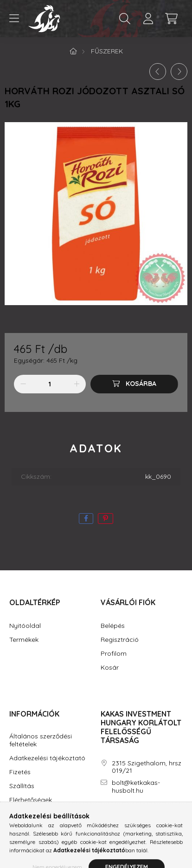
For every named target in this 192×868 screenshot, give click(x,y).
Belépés (113, 626)
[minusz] (23, 384)
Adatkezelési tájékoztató (47, 758)
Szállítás (22, 786)
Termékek (24, 640)
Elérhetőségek (31, 800)
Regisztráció (120, 640)
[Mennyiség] (50, 384)
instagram (121, 817)
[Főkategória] (73, 51)
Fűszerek (107, 51)
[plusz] (77, 384)
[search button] (125, 19)
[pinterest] (106, 519)
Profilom (114, 654)
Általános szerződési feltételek (41, 740)
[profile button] (148, 19)
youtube (140, 817)
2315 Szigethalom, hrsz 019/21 (147, 767)
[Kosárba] (134, 384)
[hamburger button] (14, 19)
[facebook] (86, 519)
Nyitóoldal (25, 626)
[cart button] (171, 19)
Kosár (110, 668)
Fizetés (20, 772)
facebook (102, 817)
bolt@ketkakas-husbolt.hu (136, 787)
